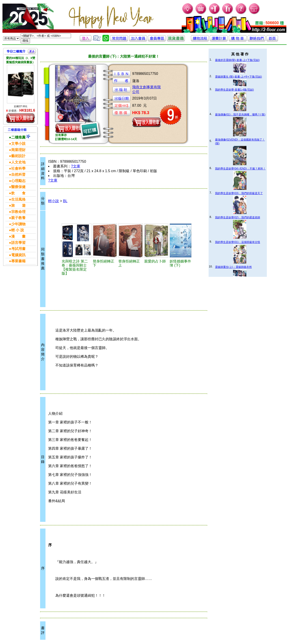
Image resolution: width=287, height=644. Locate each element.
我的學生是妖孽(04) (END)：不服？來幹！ (240, 169)
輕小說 (54, 201)
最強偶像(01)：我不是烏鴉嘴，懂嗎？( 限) (240, 115)
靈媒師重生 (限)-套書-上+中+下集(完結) (238, 77)
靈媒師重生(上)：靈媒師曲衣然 (233, 267)
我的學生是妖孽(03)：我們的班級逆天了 (239, 193)
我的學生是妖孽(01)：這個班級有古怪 (238, 242)
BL (65, 201)
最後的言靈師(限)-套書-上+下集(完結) (237, 60)
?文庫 (76, 166)
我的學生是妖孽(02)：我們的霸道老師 (238, 217)
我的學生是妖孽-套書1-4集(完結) (234, 90)
